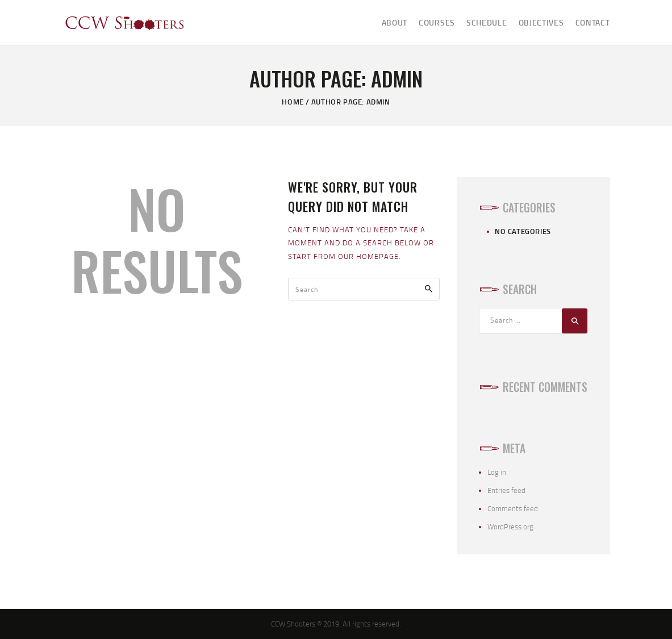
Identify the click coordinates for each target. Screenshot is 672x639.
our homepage (368, 256)
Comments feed (513, 508)
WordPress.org (510, 527)
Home (293, 102)
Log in (497, 472)
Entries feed (506, 490)
